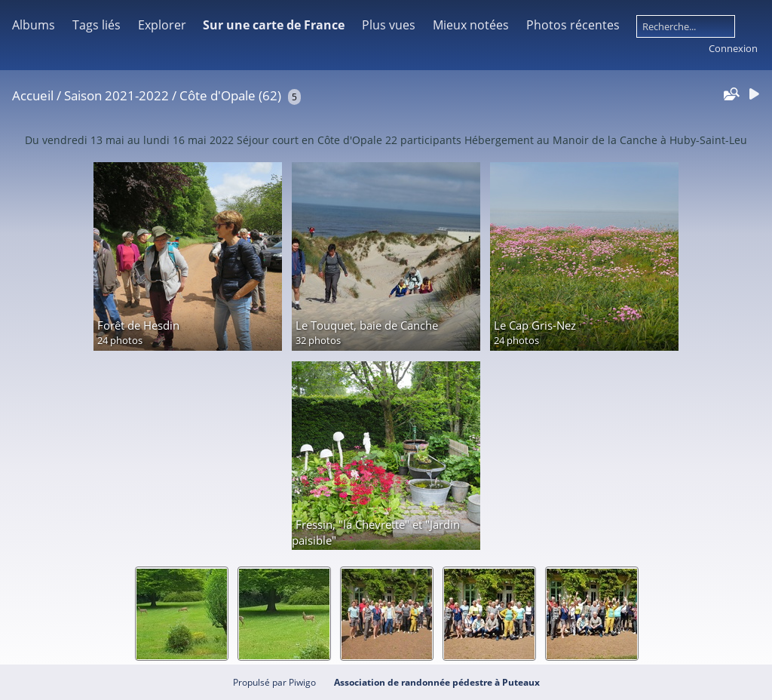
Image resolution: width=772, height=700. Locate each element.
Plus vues (389, 25)
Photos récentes (573, 25)
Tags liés (96, 25)
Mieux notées (471, 25)
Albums (34, 25)
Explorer (162, 25)
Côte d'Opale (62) (230, 95)
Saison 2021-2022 (116, 95)
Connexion (733, 48)
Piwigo (302, 682)
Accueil (33, 95)
